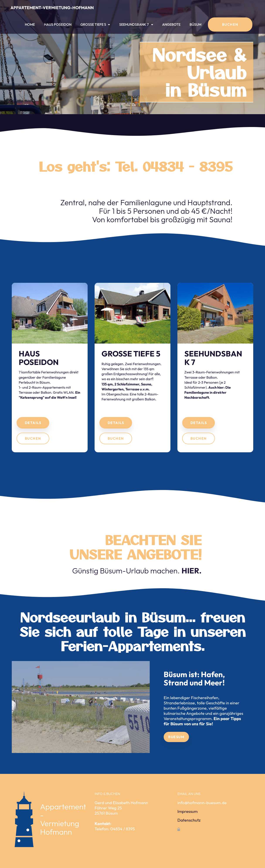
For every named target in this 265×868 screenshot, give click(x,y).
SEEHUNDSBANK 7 (134, 24)
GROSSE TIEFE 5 (93, 24)
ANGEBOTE (171, 24)
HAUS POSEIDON (58, 24)
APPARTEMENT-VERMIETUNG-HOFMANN (52, 8)
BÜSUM (195, 24)
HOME (30, 24)
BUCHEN (230, 24)
